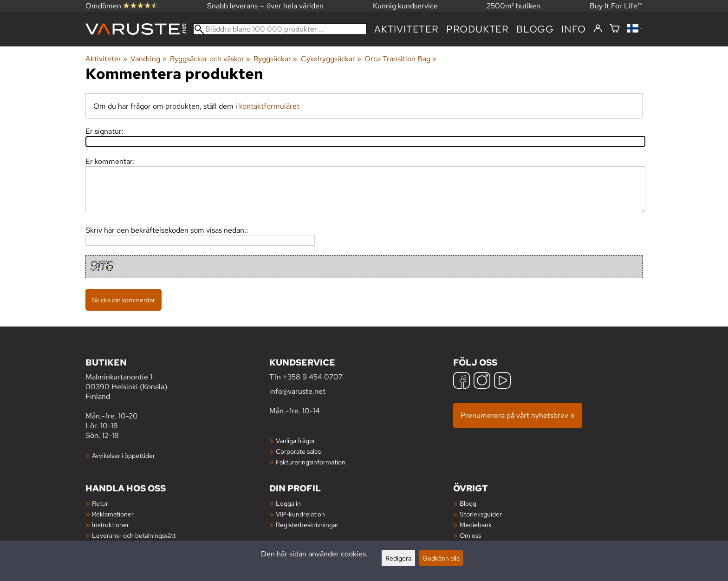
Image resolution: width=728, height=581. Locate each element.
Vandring (148, 59)
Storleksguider (481, 514)
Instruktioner (110, 525)
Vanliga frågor (296, 441)
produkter (478, 29)
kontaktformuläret (269, 106)
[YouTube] (502, 382)
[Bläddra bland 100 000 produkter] (280, 29)
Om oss (470, 535)
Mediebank (476, 525)
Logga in (288, 503)
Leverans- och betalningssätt (134, 535)
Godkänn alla (441, 558)
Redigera (398, 558)
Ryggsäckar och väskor (210, 59)
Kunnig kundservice (405, 6)
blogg (535, 29)
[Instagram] (482, 382)
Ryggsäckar (275, 59)
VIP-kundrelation (300, 514)
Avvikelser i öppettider (123, 455)
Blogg (468, 503)
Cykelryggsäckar (331, 59)
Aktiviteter (406, 29)
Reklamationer (113, 514)
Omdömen (122, 6)
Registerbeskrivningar (307, 525)
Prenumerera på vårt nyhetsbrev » (518, 415)
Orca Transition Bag (400, 59)
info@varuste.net (297, 391)
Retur (100, 503)
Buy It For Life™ (616, 6)
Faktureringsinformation (311, 462)
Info (574, 29)
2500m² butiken (513, 6)
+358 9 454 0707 (313, 377)
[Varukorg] (615, 29)
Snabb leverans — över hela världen (265, 6)
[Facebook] (461, 382)
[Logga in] (598, 29)
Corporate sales (298, 451)
